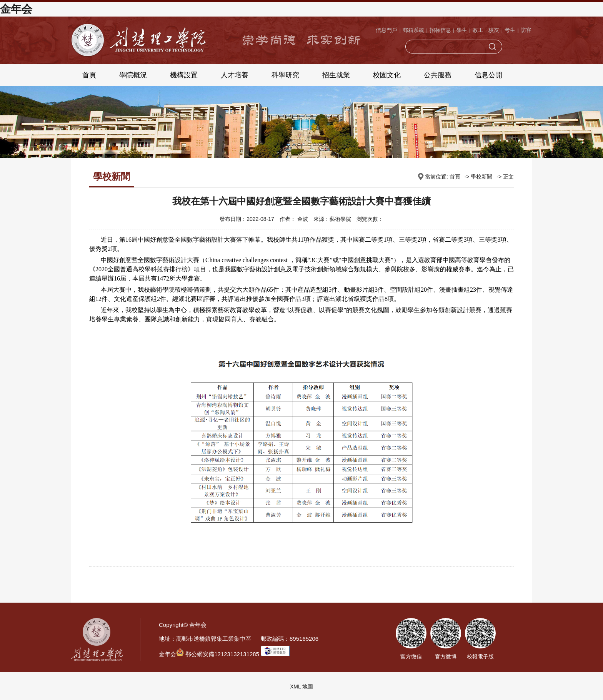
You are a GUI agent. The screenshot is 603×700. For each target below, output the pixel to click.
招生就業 (336, 75)
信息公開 (488, 75)
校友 (494, 30)
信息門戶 (386, 30)
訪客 (526, 30)
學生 (462, 30)
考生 (510, 30)
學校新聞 (481, 177)
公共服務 (438, 75)
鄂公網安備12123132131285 (218, 654)
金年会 (16, 9)
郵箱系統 (413, 30)
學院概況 (133, 75)
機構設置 (184, 75)
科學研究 (285, 75)
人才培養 (235, 75)
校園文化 (387, 75)
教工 (478, 30)
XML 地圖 (301, 687)
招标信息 (440, 30)
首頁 (89, 75)
